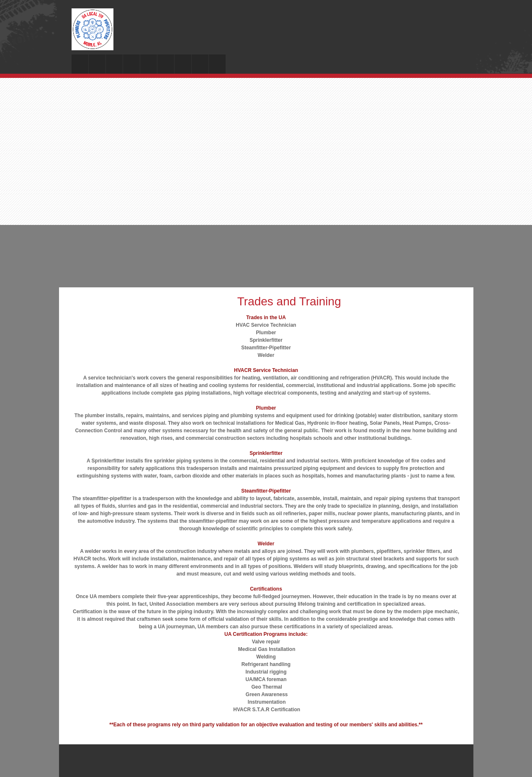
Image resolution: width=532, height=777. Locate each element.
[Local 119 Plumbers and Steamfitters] (93, 29)
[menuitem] (80, 64)
